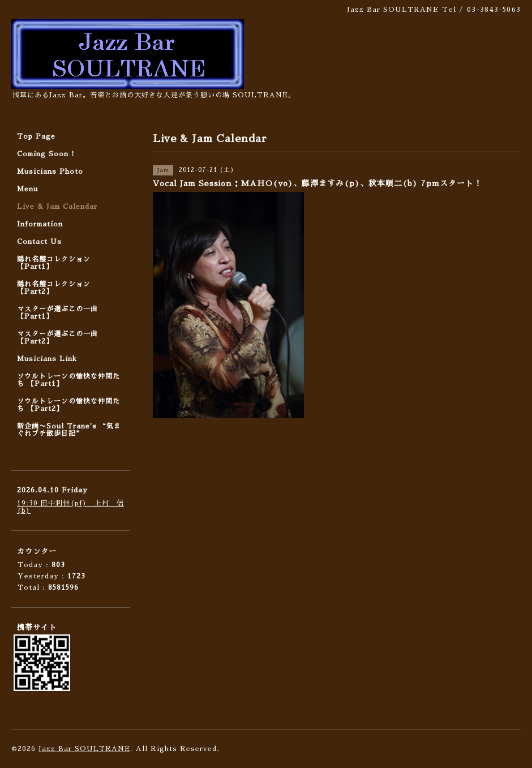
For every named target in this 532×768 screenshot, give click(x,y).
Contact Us (39, 242)
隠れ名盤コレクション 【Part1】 (54, 263)
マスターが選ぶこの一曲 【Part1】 (57, 313)
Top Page (36, 136)
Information (40, 224)
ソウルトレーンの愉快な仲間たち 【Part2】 (68, 405)
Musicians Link (47, 359)
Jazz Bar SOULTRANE (84, 749)
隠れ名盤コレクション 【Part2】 (54, 288)
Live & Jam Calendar (57, 207)
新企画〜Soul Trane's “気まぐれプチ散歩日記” (69, 430)
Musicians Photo (50, 171)
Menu (27, 189)
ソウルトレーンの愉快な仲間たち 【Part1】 (68, 380)
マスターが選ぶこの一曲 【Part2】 (57, 338)
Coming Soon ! (46, 154)
